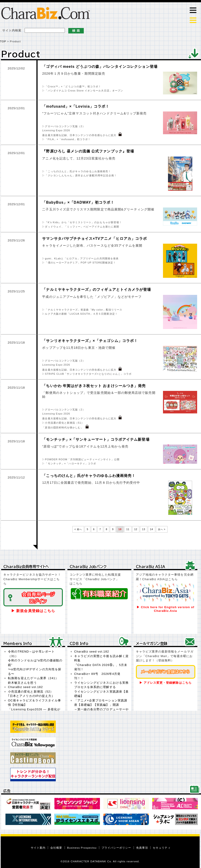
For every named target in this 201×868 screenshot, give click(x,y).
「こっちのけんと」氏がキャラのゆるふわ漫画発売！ (89, 476)
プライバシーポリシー (116, 848)
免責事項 (142, 848)
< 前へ (78, 529)
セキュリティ (162, 848)
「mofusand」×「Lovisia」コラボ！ (76, 106)
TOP (3, 41)
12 (136, 529)
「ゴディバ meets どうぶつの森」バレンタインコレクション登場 (100, 67)
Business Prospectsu (82, 848)
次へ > (162, 529)
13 (144, 529)
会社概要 (56, 848)
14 (152, 529)
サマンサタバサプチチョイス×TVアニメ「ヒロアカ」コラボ (94, 239)
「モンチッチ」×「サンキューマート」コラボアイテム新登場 (96, 439)
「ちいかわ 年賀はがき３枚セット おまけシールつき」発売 (94, 386)
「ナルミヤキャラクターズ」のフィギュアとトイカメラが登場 (97, 290)
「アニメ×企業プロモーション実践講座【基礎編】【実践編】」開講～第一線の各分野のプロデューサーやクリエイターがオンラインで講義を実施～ (101, 709)
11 (128, 529)
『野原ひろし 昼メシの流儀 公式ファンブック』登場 (88, 151)
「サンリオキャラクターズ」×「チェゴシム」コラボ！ (90, 341)
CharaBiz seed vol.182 (25, 687)
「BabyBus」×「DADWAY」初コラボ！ (78, 202)
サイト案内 (38, 848)
